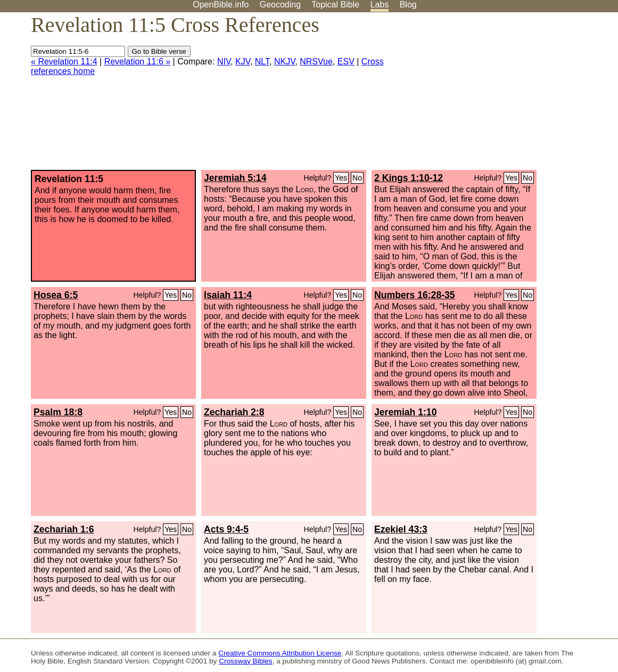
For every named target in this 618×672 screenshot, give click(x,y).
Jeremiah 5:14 (235, 178)
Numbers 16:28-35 (415, 295)
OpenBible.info (221, 5)
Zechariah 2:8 (234, 412)
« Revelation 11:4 (64, 62)
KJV (243, 62)
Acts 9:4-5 (226, 529)
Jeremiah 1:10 (405, 412)
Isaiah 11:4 (228, 295)
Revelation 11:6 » (138, 62)
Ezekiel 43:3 (401, 529)
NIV (224, 62)
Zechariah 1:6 (64, 529)
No (357, 178)
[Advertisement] (510, 95)
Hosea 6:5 (56, 295)
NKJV (285, 62)
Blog (408, 5)
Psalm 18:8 (58, 412)
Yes (341, 178)
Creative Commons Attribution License (280, 653)
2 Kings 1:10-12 (409, 178)
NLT (262, 62)
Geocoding (280, 5)
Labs (380, 5)
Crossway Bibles (245, 661)
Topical (335, 5)
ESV (346, 62)
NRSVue (316, 62)
